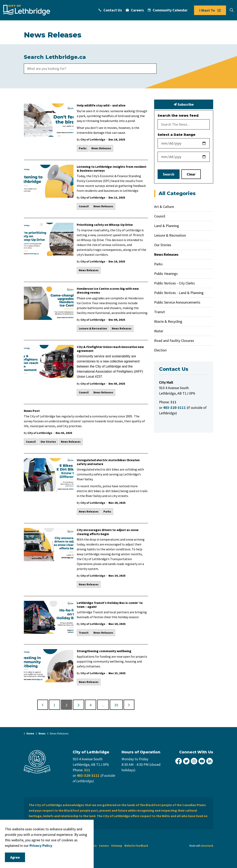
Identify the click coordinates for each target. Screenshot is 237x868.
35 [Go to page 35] (116, 705)
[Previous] (43, 705)
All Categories (177, 193)
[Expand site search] (232, 10)
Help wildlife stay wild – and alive (101, 105)
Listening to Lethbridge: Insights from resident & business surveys (112, 169)
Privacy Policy (41, 846)
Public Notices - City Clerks (174, 283)
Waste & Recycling (168, 321)
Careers (135, 10)
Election (160, 350)
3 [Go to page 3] (78, 705)
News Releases (101, 148)
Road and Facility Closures (174, 341)
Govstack (207, 846)
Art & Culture (164, 207)
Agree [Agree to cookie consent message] (15, 857)
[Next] (129, 705)
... (103, 705)
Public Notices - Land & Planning (179, 293)
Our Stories (48, 442)
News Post (32, 411)
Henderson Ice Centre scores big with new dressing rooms (108, 291)
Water (159, 331)
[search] (90, 69)
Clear (191, 174)
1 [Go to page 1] (54, 705)
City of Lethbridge (93, 139)
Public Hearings (166, 274)
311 (87, 770)
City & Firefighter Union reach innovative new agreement (110, 349)
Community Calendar (168, 10)
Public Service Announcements (177, 302)
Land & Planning (167, 226)
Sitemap (117, 846)
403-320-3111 (88, 775)
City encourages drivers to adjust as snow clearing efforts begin (108, 532)
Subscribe (184, 104)
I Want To (210, 10)
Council (84, 206)
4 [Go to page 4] (91, 705)
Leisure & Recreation (93, 328)
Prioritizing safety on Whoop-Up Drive (105, 225)
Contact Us (110, 10)
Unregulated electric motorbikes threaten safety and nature (108, 462)
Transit (84, 633)
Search (169, 174)
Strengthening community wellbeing (104, 651)
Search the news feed (178, 116)
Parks (83, 148)
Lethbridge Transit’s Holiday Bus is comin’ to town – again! (110, 605)
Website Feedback (136, 846)
